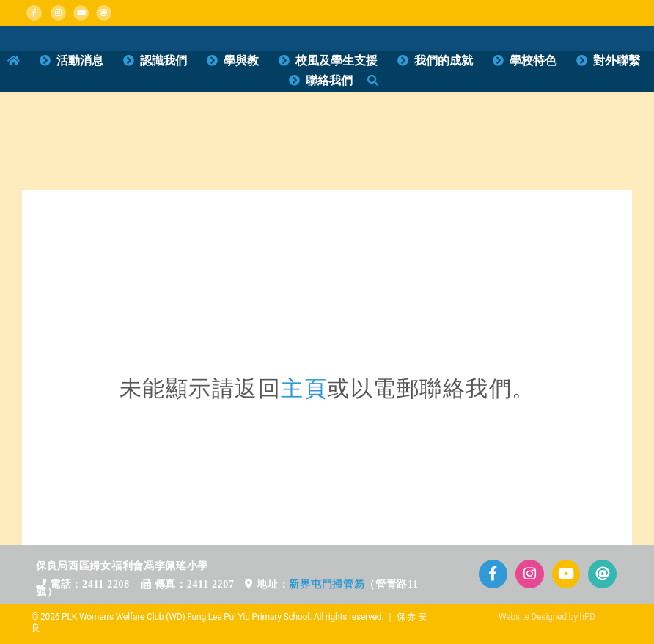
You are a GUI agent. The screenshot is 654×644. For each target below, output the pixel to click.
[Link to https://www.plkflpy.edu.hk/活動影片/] (81, 13)
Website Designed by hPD (547, 617)
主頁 (304, 388)
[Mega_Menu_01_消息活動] (30, 39)
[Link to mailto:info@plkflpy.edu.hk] (104, 13)
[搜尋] (373, 81)
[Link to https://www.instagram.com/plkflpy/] (58, 13)
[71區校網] (327, 243)
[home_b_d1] (99, 115)
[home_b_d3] (403, 115)
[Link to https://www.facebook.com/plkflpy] (34, 13)
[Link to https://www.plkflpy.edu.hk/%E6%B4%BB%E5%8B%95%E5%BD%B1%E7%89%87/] (566, 574)
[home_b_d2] (251, 115)
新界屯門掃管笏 (327, 584)
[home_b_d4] (555, 115)
